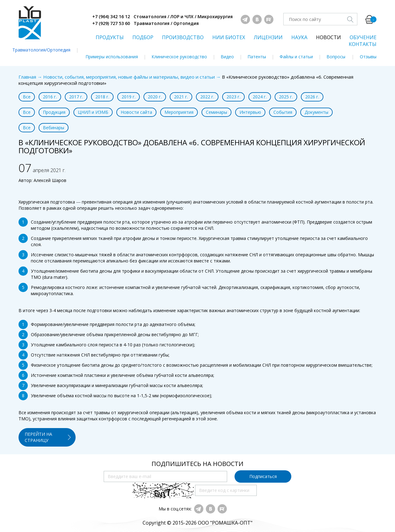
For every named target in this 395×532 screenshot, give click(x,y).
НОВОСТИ (328, 37)
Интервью (250, 112)
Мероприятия (179, 112)
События (283, 112)
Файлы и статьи (296, 57)
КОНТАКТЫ (363, 44)
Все (27, 97)
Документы (316, 112)
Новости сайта (136, 112)
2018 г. (102, 97)
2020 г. (155, 97)
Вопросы (336, 57)
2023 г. (233, 97)
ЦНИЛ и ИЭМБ (93, 112)
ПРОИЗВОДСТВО (183, 37)
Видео (227, 57)
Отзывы (368, 57)
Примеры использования (112, 57)
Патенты (257, 57)
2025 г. (286, 97)
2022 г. (207, 97)
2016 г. (50, 97)
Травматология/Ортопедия (41, 50)
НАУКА (299, 37)
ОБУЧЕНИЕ (363, 37)
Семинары (216, 112)
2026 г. (312, 97)
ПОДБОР (143, 37)
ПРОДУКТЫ (110, 37)
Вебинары (54, 128)
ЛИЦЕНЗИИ (268, 37)
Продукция (54, 112)
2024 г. (260, 97)
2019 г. (129, 97)
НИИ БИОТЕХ (229, 37)
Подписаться (263, 476)
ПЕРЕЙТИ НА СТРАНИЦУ (38, 437)
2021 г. (181, 97)
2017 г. (76, 97)
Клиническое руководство (179, 57)
